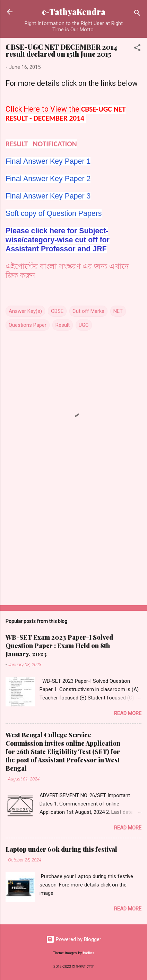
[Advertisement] (73, 545)
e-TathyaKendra (74, 12)
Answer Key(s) (25, 311)
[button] (137, 49)
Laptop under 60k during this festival (61, 849)
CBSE (57, 311)
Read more (128, 713)
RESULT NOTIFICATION (41, 144)
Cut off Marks (88, 311)
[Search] (137, 14)
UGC (84, 325)
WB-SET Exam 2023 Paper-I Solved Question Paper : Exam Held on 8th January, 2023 (59, 646)
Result (63, 325)
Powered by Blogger (74, 939)
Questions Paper (28, 325)
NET (118, 311)
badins (89, 953)
